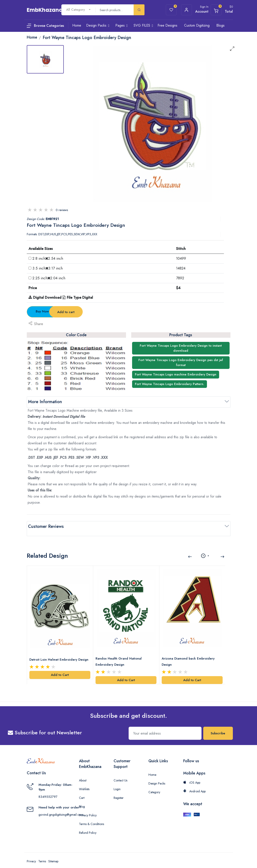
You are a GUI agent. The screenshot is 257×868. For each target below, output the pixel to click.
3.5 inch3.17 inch (48, 268)
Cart (82, 791)
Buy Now (51, 311)
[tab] (45, 59)
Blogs (220, 25)
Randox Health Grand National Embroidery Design (120, 655)
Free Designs (167, 25)
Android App (194, 785)
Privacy (31, 855)
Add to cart (103, 312)
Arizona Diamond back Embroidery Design (189, 655)
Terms (42, 855)
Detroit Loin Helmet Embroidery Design (60, 653)
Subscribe (218, 727)
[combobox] (78, 10)
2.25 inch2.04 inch (49, 278)
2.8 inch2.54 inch (48, 258)
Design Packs (157, 777)
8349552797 (48, 790)
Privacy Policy (88, 809)
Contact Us (120, 774)
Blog (82, 800)
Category (154, 786)
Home (152, 768)
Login (117, 783)
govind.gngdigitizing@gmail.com (61, 808)
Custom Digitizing (197, 25)
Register (119, 791)
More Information (45, 402)
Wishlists (84, 783)
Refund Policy (88, 826)
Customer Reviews (46, 526)
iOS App (192, 776)
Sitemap (53, 855)
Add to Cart (60, 668)
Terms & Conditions (92, 818)
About (83, 774)
